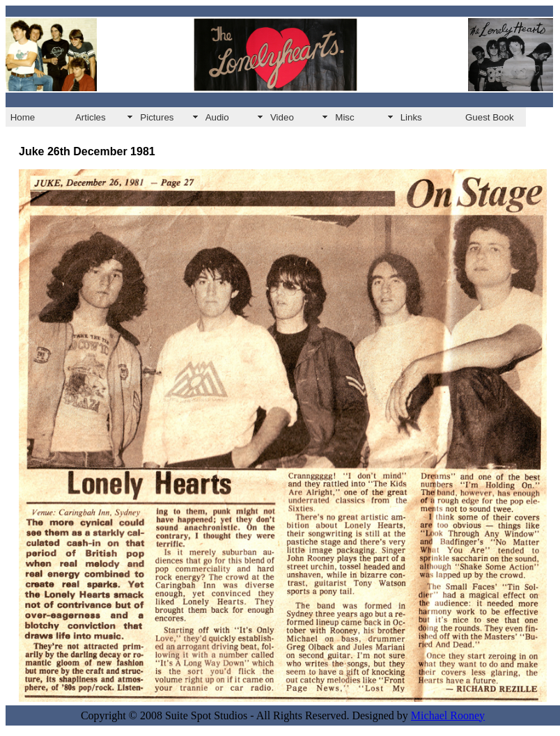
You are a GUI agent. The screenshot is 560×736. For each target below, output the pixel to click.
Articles (91, 117)
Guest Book (490, 117)
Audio (217, 117)
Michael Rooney (448, 715)
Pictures (157, 117)
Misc (344, 117)
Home (23, 117)
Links (411, 117)
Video (282, 117)
